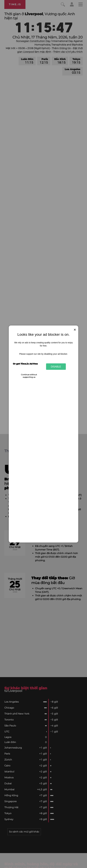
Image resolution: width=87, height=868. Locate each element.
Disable (56, 366)
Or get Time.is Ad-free (25, 364)
